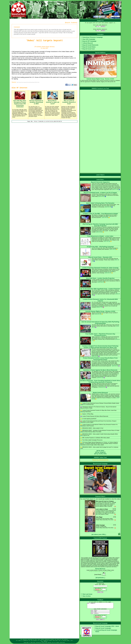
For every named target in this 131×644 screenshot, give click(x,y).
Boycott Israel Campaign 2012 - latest (107, 626)
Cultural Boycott (88, 43)
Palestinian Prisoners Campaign (93, 37)
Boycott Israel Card (88, 49)
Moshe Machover (100, 569)
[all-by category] (100, 452)
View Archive (86, 596)
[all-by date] (100, 451)
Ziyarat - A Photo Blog (87, 414)
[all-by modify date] (100, 454)
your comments (100, 606)
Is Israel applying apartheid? (89, 419)
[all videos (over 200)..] (99, 534)
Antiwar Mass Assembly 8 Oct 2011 (100, 520)
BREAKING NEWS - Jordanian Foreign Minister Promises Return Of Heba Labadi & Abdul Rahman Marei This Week (100, 431)
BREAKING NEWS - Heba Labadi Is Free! (92, 428)
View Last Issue (87, 594)
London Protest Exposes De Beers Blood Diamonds (94, 416)
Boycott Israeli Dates (89, 47)
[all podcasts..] (100, 578)
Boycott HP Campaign (89, 41)
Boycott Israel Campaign (103, 628)
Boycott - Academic (71, 23)
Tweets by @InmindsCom (100, 460)
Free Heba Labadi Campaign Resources (92, 440)
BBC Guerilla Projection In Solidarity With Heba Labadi (95, 438)
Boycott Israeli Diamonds (90, 45)
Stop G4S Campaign (89, 39)
